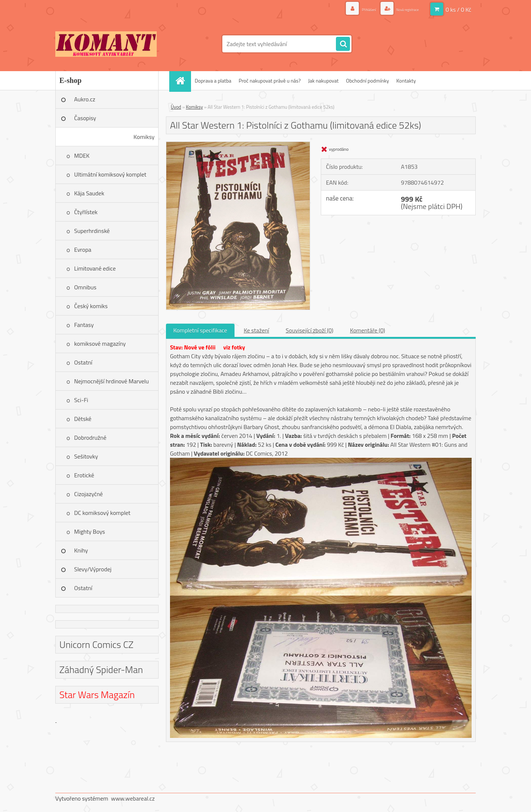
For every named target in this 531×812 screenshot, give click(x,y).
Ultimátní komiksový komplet (110, 174)
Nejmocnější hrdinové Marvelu (112, 381)
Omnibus (85, 287)
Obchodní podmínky (367, 81)
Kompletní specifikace (200, 330)
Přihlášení (354, 9)
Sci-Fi (81, 400)
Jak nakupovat (323, 81)
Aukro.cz (85, 99)
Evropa (83, 250)
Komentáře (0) (367, 330)
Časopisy (85, 118)
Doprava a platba (213, 81)
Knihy (81, 550)
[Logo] (106, 44)
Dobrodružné (90, 438)
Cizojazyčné (88, 494)
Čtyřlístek (86, 212)
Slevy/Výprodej (93, 569)
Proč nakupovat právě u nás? (270, 81)
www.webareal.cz (133, 798)
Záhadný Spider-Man (101, 670)
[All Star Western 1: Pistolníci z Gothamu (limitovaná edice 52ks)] (238, 145)
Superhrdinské (92, 231)
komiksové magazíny (100, 344)
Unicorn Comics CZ (96, 644)
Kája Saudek (89, 193)
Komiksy (144, 137)
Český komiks (91, 306)
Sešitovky (86, 456)
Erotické (84, 475)
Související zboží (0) (310, 330)
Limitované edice (95, 268)
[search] (343, 44)
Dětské (83, 419)
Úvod (176, 107)
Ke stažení (256, 330)
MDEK (82, 156)
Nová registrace (401, 9)
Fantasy (84, 325)
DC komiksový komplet (102, 513)
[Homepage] (183, 81)
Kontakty (406, 81)
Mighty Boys (90, 532)
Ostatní (83, 362)
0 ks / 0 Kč (458, 9)
